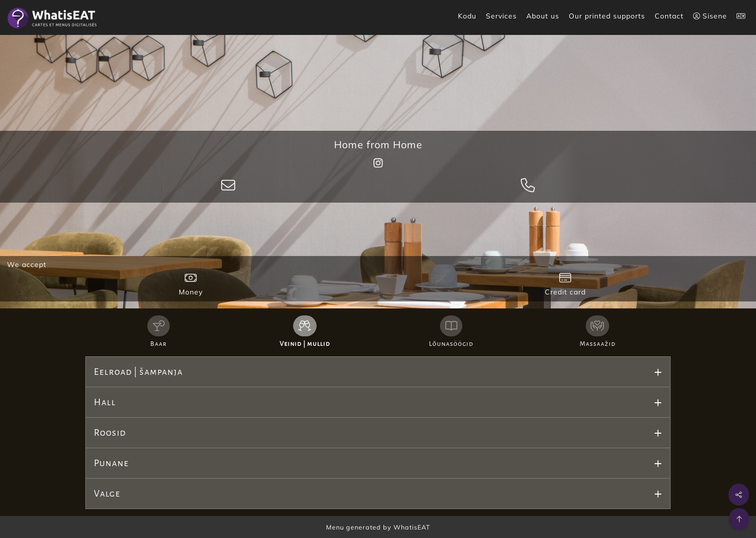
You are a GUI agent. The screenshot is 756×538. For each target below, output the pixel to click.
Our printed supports (607, 16)
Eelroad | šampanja (138, 372)
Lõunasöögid (451, 344)
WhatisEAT (412, 527)
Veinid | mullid (305, 344)
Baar (159, 344)
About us (543, 16)
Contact (669, 16)
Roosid (110, 433)
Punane (111, 463)
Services (501, 16)
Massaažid (598, 344)
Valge (107, 494)
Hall (105, 402)
